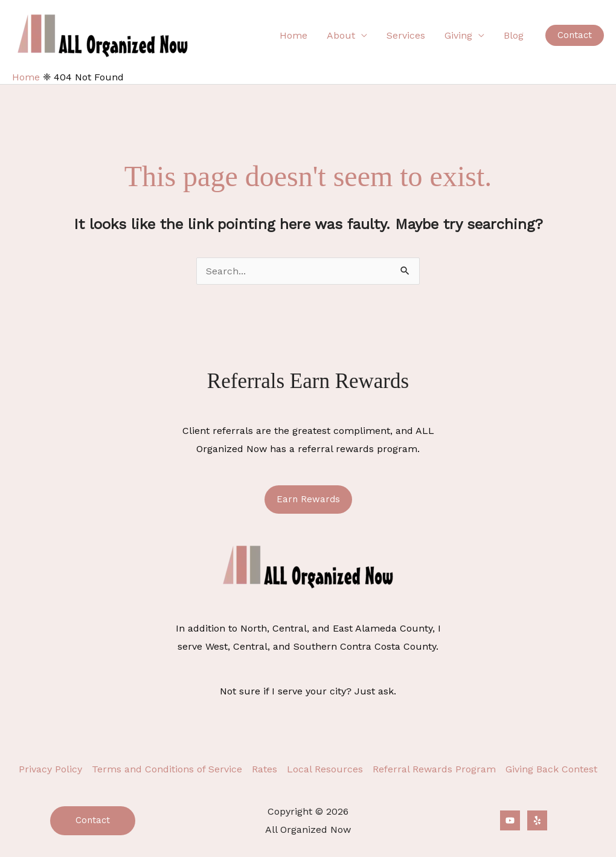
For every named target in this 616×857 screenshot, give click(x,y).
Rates (265, 769)
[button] (575, 35)
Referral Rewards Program (434, 769)
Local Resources (325, 769)
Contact (93, 820)
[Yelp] (537, 820)
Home (294, 35)
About (341, 35)
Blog (514, 35)
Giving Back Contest (551, 769)
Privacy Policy (50, 769)
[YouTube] (510, 820)
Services (406, 35)
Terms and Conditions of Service (167, 769)
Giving (458, 35)
